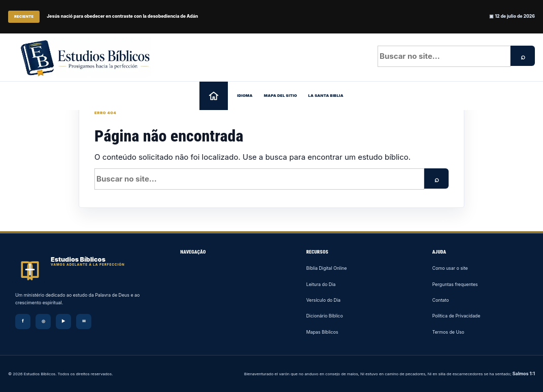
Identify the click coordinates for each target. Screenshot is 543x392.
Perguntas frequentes (455, 284)
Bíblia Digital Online (327, 268)
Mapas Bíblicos (323, 332)
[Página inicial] (214, 96)
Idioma (245, 96)
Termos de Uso (448, 332)
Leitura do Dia (321, 284)
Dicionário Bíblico (325, 316)
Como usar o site (450, 268)
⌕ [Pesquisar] (523, 57)
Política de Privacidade (456, 316)
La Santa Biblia (326, 96)
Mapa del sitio (280, 96)
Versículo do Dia (324, 300)
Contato (441, 300)
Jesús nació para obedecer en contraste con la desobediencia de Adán (122, 16)
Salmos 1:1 (524, 373)
